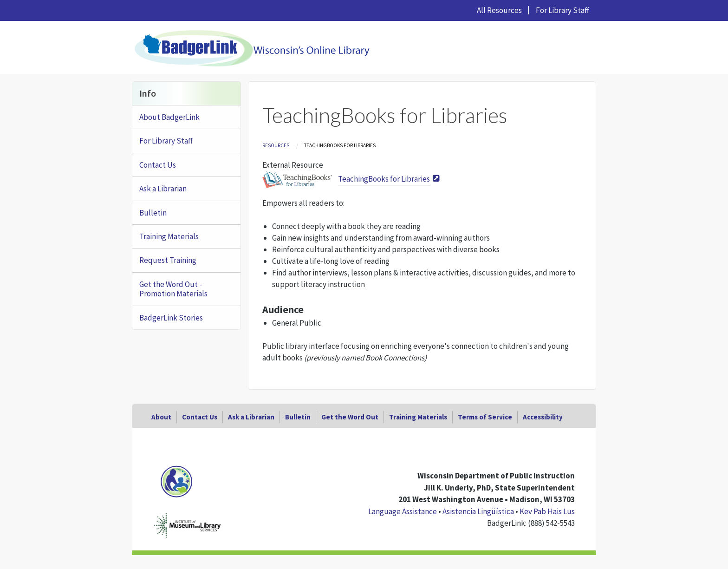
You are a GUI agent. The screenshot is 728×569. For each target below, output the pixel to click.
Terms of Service (485, 417)
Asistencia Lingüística (478, 511)
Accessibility (543, 417)
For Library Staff (562, 10)
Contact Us (158, 165)
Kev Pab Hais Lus (547, 511)
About (161, 417)
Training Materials (169, 236)
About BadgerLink (169, 117)
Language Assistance (403, 511)
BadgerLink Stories (171, 318)
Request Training (168, 260)
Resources (276, 145)
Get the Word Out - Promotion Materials (173, 289)
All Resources (499, 10)
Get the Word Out (350, 417)
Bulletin (153, 213)
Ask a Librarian (163, 189)
